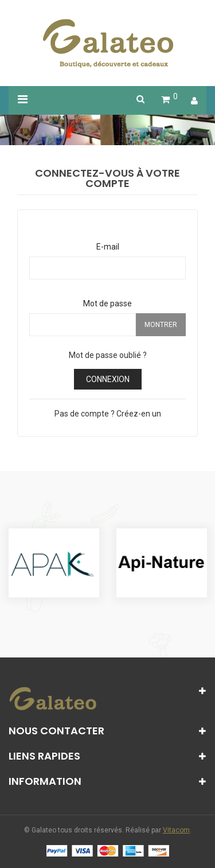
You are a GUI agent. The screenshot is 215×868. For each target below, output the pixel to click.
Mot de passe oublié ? (108, 355)
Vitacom (176, 830)
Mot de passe (107, 303)
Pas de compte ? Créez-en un (108, 414)
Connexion (108, 379)
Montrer (161, 325)
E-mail (108, 247)
